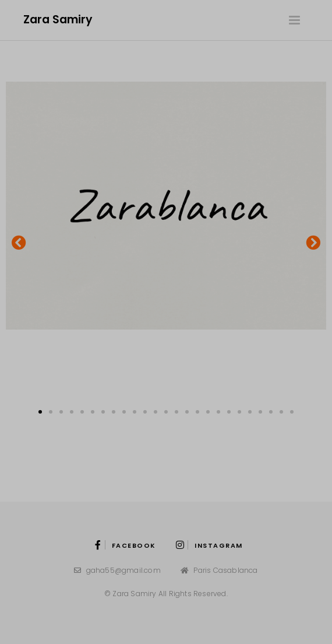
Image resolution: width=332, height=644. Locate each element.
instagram (209, 545)
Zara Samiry (58, 20)
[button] (19, 242)
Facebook (126, 545)
